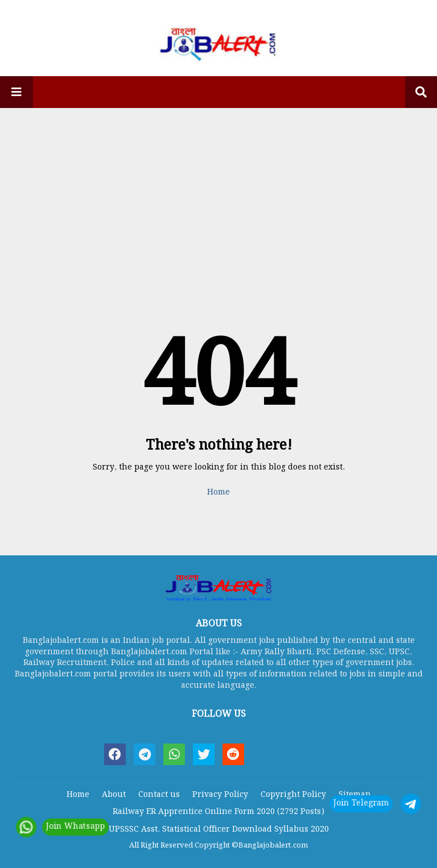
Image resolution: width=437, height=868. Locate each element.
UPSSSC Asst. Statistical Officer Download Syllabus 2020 (219, 829)
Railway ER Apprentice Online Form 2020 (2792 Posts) (218, 812)
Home (218, 492)
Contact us (159, 795)
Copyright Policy (293, 795)
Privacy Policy (220, 795)
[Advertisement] (218, 196)
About (114, 795)
